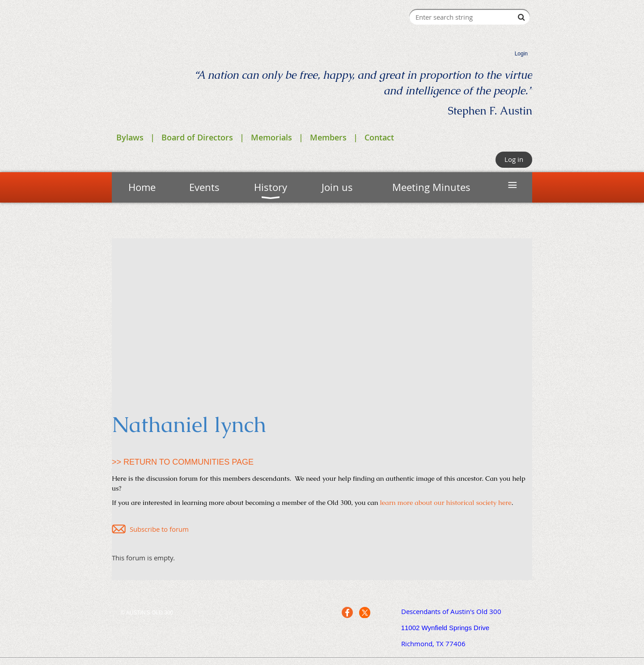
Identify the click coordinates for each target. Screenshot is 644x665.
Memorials (271, 137)
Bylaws (130, 137)
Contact (379, 137)
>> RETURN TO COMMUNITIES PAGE (183, 462)
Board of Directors (197, 137)
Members (328, 137)
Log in (514, 159)
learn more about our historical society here (446, 502)
